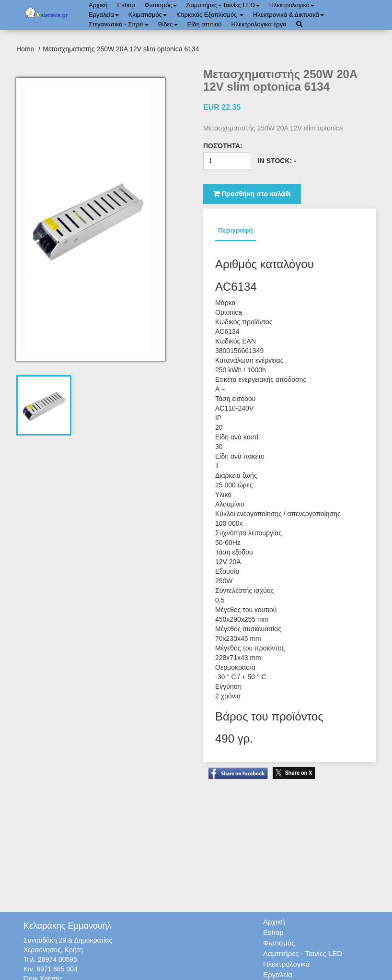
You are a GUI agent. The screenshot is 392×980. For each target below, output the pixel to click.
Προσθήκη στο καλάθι (252, 194)
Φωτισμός (160, 5)
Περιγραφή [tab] (236, 230)
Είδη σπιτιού (205, 24)
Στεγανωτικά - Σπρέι (119, 24)
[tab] (44, 405)
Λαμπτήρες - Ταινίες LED (223, 5)
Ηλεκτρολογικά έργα (259, 24)
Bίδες (168, 24)
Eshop (126, 5)
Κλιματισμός (148, 15)
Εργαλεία (104, 15)
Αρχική (98, 5)
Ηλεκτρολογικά (292, 5)
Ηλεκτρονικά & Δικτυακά (288, 15)
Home (26, 49)
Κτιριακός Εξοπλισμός (210, 15)
